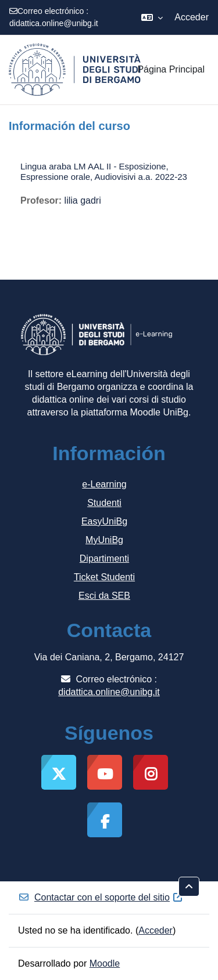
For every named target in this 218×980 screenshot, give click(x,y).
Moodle (105, 963)
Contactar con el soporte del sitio (101, 897)
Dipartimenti (104, 558)
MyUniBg (104, 540)
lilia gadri (83, 200)
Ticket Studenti (104, 577)
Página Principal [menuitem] (171, 69)
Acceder (192, 17)
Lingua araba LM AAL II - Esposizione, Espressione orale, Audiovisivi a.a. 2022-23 (104, 171)
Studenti (104, 503)
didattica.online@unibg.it (54, 23)
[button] (152, 17)
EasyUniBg (104, 521)
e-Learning (104, 484)
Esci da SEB (104, 596)
